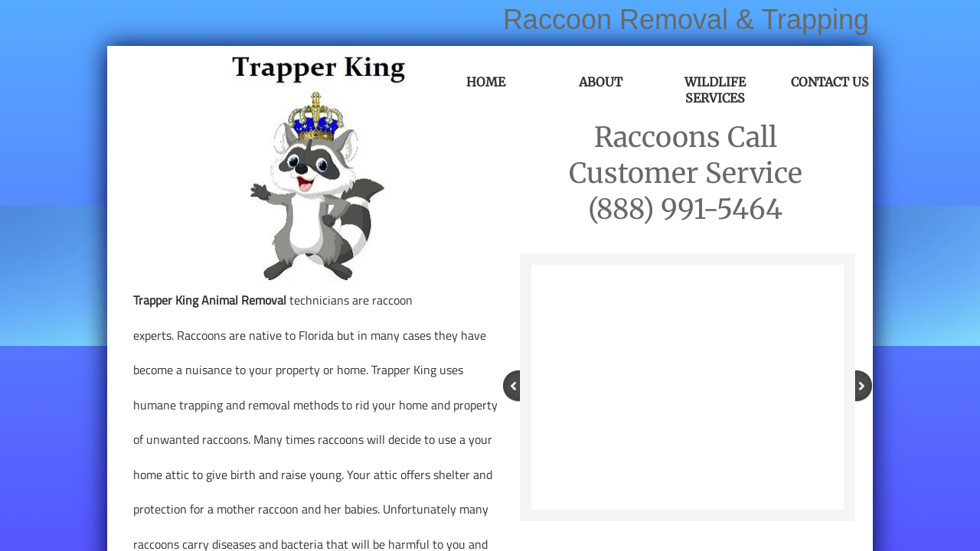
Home (486, 82)
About (601, 82)
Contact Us (830, 82)
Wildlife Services (715, 90)
